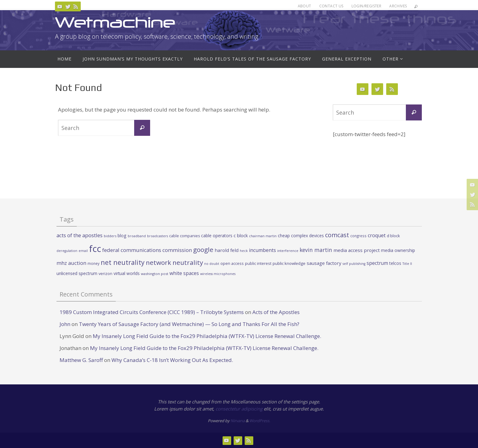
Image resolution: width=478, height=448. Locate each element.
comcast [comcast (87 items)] (337, 235)
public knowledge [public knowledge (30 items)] (289, 263)
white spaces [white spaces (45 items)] (184, 273)
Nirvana (238, 421)
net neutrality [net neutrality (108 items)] (123, 262)
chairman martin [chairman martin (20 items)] (263, 236)
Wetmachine (115, 22)
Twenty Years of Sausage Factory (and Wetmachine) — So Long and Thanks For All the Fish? (189, 324)
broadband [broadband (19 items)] (137, 236)
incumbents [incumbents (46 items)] (262, 250)
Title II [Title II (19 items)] (407, 264)
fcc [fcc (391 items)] (95, 249)
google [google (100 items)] (203, 250)
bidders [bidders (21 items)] (110, 236)
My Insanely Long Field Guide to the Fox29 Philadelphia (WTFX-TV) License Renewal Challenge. (207, 336)
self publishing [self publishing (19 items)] (354, 264)
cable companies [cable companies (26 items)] (185, 236)
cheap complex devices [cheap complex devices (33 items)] (301, 236)
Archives (398, 6)
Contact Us (331, 6)
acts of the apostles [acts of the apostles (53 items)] (80, 235)
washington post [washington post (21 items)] (155, 274)
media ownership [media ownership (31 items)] (398, 250)
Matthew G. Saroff (81, 360)
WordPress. (260, 421)
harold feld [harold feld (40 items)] (227, 250)
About (305, 6)
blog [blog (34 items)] (122, 236)
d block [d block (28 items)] (393, 236)
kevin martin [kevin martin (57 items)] (316, 250)
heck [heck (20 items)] (244, 251)
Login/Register (367, 6)
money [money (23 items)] (93, 263)
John (65, 324)
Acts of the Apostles (276, 312)
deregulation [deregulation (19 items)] (67, 251)
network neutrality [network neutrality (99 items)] (174, 262)
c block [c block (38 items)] (241, 235)
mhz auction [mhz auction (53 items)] (71, 263)
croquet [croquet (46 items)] (377, 235)
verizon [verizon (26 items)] (105, 274)
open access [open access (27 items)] (232, 263)
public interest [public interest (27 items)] (258, 263)
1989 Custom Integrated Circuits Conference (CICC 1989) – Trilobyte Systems (152, 312)
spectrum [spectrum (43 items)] (377, 263)
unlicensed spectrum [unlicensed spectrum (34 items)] (77, 273)
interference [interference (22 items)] (288, 251)
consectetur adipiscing (239, 409)
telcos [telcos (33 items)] (395, 263)
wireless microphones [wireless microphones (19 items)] (218, 274)
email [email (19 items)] (83, 251)
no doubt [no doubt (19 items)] (212, 264)
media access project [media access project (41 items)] (357, 250)
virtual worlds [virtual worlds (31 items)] (127, 273)
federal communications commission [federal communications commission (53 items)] (147, 250)
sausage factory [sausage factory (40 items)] (324, 263)
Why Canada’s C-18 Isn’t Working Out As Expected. (172, 360)
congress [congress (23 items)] (358, 236)
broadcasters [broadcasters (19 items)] (157, 236)
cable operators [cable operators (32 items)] (217, 236)
